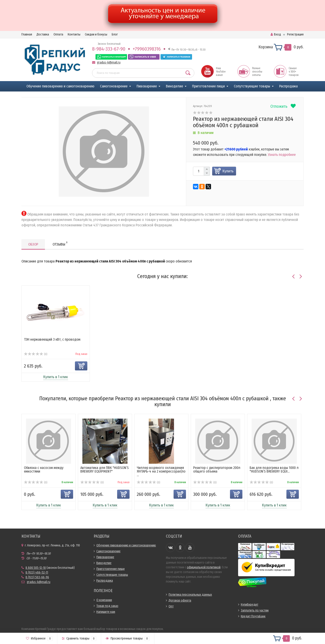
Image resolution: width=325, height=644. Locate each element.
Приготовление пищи (208, 86)
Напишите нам (106, 612)
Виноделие (174, 86)
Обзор (33, 244)
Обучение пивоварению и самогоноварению (60, 86)
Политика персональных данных (190, 595)
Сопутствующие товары (252, 86)
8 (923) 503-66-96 (37, 577)
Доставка (43, 34)
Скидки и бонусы (96, 34)
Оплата (58, 34)
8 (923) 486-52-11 (37, 573)
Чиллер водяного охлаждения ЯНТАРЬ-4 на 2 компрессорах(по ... (161, 471)
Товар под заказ (107, 606)
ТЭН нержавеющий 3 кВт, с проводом (52, 339)
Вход (276, 34)
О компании (104, 600)
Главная (27, 34)
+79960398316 (147, 49)
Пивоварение (147, 86)
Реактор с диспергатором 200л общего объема (217, 470)
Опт (171, 606)
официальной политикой (204, 567)
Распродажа (288, 86)
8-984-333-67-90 (109, 49)
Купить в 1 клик (56, 377)
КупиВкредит (250, 605)
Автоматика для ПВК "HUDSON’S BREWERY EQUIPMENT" (104, 470)
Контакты (74, 34)
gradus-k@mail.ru (109, 62)
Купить (228, 171)
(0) (36, 354)
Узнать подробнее (282, 155)
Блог (115, 34)
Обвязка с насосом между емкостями (44, 470)
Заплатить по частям (255, 610)
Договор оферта (180, 601)
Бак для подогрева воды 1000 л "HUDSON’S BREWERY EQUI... (274, 470)
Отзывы (60, 244)
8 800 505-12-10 (36, 568)
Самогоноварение (114, 86)
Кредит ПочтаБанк (253, 616)
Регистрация (295, 34)
